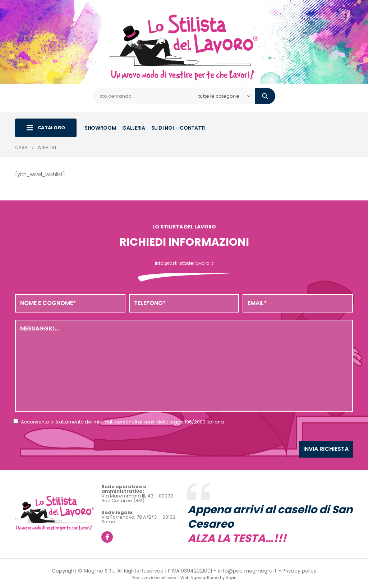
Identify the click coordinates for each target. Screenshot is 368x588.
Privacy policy (300, 571)
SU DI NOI (163, 128)
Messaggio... (184, 366)
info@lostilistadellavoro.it (184, 263)
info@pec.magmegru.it (247, 571)
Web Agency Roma (200, 578)
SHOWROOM (100, 128)
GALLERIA (134, 128)
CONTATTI (192, 128)
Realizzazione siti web (154, 578)
